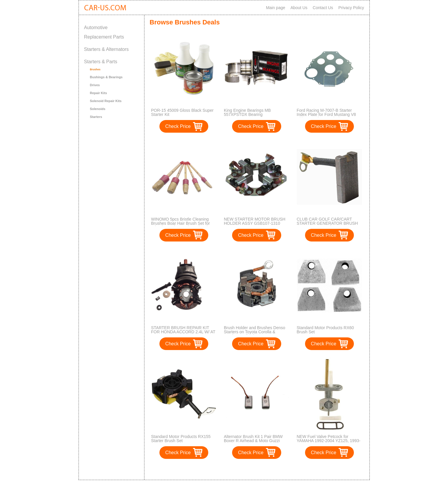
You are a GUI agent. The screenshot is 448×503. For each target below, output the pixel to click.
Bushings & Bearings (106, 77)
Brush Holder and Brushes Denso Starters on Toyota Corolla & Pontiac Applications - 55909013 (255, 332)
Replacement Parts (104, 37)
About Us (299, 8)
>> (268, 469)
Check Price (178, 126)
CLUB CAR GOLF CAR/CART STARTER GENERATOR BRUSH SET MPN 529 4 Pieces (327, 223)
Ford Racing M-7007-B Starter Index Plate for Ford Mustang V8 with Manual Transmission (327, 114)
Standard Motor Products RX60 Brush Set (325, 330)
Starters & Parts (101, 62)
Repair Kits (99, 93)
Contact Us (323, 8)
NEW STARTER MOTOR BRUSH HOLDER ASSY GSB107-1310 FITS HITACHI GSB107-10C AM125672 (255, 225)
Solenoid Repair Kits (106, 101)
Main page (275, 8)
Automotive (96, 28)
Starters (96, 117)
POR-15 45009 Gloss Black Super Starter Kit (182, 112)
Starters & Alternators (106, 49)
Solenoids (98, 109)
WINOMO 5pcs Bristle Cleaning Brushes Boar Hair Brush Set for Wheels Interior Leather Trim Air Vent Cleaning (181, 225)
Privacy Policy (351, 8)
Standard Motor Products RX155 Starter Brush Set (181, 439)
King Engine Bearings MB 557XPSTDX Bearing (247, 112)
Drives (95, 85)
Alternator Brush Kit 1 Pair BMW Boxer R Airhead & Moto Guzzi (253, 439)
